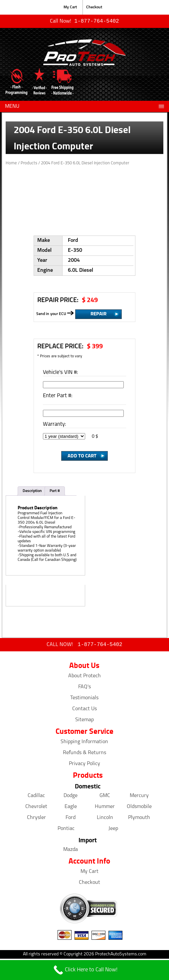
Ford (71, 819)
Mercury (139, 797)
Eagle (71, 808)
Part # (55, 492)
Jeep (113, 830)
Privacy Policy (84, 765)
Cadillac (36, 797)
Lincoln (105, 819)
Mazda (71, 851)
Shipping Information (84, 743)
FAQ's (84, 688)
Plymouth (139, 819)
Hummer (105, 808)
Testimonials (84, 699)
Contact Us (84, 710)
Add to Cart (82, 456)
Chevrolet (36, 808)
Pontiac (66, 830)
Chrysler (36, 819)
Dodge (71, 797)
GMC (105, 797)
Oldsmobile (139, 808)
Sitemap (84, 721)
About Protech (84, 677)
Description (32, 492)
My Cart (70, 7)
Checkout (94, 7)
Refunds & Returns (84, 754)
